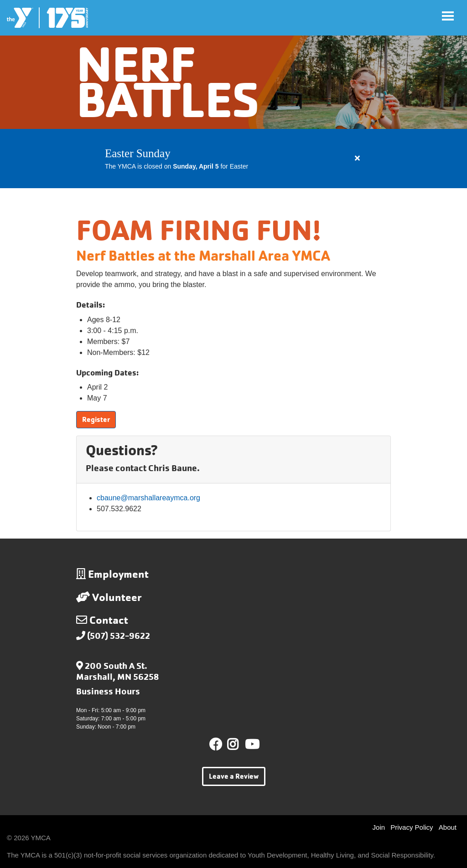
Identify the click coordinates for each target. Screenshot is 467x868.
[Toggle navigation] (448, 16)
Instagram (239, 745)
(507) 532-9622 (119, 636)
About (448, 827)
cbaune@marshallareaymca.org (148, 498)
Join (379, 827)
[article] (233, 159)
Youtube (251, 745)
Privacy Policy (412, 827)
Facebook (216, 745)
